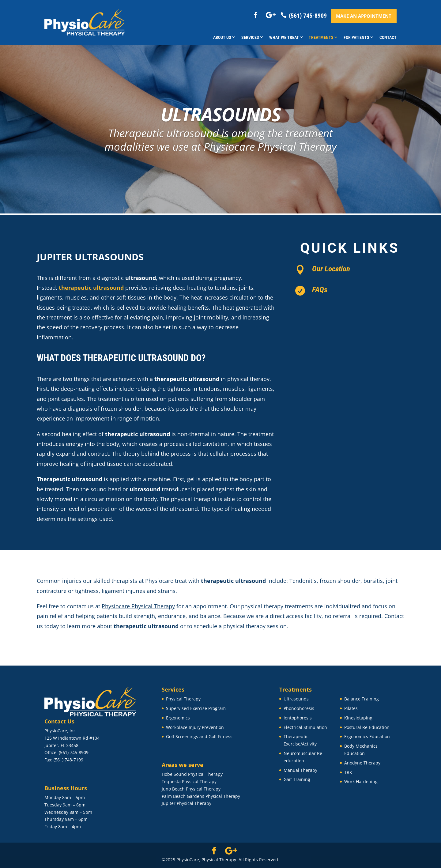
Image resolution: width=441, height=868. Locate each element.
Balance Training (362, 699)
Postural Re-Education (367, 727)
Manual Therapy (300, 770)
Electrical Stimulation (305, 727)
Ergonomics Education (367, 736)
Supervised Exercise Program (196, 708)
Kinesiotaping (358, 718)
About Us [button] (224, 37)
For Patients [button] (358, 37)
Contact (388, 37)
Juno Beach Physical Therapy (191, 789)
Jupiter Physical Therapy (187, 803)
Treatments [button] (323, 37)
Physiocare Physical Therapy (138, 606)
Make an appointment (364, 16)
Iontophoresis (298, 718)
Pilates (351, 708)
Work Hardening (361, 781)
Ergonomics (178, 718)
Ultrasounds (296, 699)
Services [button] (252, 37)
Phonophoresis (299, 708)
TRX (348, 772)
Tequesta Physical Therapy (189, 781)
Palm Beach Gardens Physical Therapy (201, 796)
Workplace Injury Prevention (195, 727)
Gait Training (297, 779)
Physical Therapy (183, 699)
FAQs (320, 290)
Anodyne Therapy (362, 763)
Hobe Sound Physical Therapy (192, 774)
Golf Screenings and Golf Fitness (199, 736)
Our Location (331, 269)
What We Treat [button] (286, 37)
